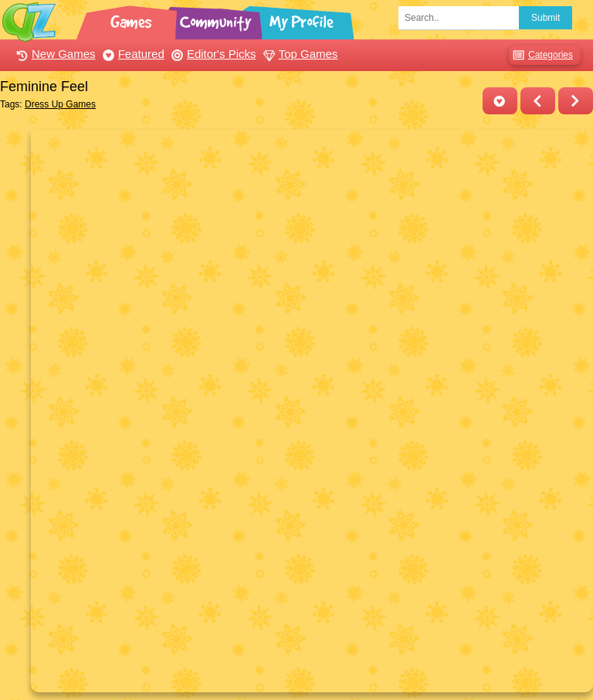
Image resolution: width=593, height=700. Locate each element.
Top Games (299, 54)
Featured (132, 54)
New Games (54, 54)
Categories (541, 55)
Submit (546, 18)
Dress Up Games (60, 104)
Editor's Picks (212, 54)
